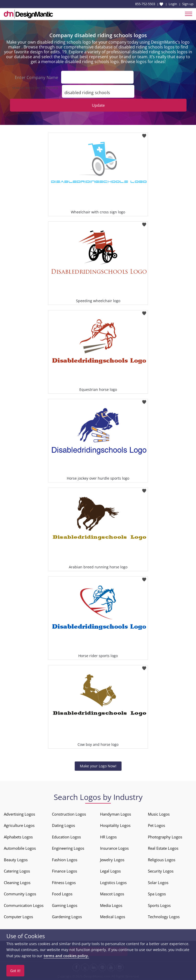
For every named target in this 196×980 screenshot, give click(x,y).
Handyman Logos (116, 814)
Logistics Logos (113, 883)
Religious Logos (162, 860)
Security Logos (161, 871)
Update (98, 105)
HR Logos (108, 837)
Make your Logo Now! (98, 766)
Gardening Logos (67, 917)
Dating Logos (63, 825)
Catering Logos (17, 871)
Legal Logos (110, 871)
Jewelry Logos (112, 860)
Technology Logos (164, 917)
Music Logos (159, 814)
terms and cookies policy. (66, 956)
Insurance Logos (114, 848)
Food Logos (62, 894)
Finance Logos (64, 871)
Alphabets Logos (18, 837)
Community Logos (20, 894)
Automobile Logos (20, 848)
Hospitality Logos (115, 825)
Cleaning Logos (17, 883)
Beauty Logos (16, 860)
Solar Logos (158, 883)
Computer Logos (18, 917)
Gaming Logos (65, 905)
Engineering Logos (68, 848)
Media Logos (111, 905)
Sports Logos (159, 905)
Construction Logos (69, 814)
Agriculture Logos (19, 825)
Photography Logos (165, 837)
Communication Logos (24, 905)
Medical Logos (113, 917)
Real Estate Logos (163, 848)
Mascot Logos (112, 894)
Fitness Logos (64, 883)
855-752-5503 (145, 4)
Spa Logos (157, 894)
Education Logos (66, 837)
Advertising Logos (19, 814)
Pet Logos (156, 825)
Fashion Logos (65, 860)
